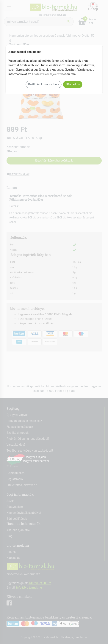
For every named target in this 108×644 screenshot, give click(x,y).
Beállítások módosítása (44, 84)
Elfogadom (73, 84)
